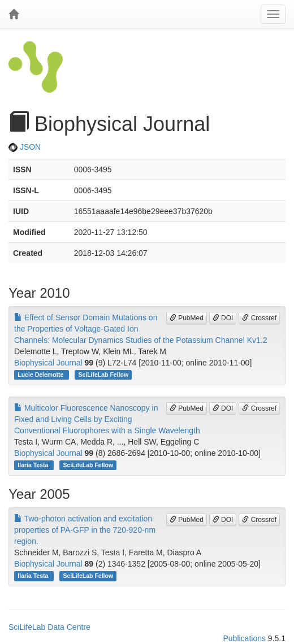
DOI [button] (223, 318)
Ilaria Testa (34, 465)
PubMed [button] (187, 318)
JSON (25, 147)
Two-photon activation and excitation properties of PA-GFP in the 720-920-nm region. (85, 530)
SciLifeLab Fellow (103, 375)
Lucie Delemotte (41, 375)
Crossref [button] (259, 318)
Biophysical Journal (48, 363)
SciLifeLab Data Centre (49, 627)
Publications (244, 638)
